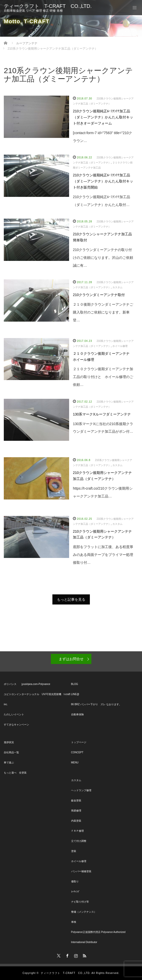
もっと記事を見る (71, 599)
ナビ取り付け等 (80, 902)
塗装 (74, 851)
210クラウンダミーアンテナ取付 (99, 295)
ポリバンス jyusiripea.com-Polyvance (27, 684)
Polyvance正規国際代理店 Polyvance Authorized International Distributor (98, 937)
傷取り (75, 881)
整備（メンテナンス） (84, 912)
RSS (84, 955)
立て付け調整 (79, 841)
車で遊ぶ (9, 763)
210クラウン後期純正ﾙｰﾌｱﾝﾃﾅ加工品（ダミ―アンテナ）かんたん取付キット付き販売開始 (103, 181)
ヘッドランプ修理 (81, 790)
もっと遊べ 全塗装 (15, 773)
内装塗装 (76, 821)
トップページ (79, 742)
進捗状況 (9, 742)
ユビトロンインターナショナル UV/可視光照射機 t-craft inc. (37, 699)
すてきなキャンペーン (16, 725)
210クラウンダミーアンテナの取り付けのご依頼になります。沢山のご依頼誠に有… (103, 258)
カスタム (117, 287)
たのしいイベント (14, 714)
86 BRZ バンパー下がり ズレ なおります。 (96, 704)
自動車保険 (77, 714)
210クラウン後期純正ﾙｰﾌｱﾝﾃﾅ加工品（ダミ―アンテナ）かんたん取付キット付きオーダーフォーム (103, 117)
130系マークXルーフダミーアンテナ (102, 414)
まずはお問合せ (71, 659)
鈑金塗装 (76, 800)
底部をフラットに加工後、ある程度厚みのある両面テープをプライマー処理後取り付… (103, 555)
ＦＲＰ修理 (77, 831)
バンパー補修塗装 (81, 871)
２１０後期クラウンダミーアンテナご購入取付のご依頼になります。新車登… (103, 312)
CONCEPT (77, 752)
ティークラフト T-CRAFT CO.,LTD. (48, 6)
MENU (75, 763)
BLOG (75, 684)
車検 (74, 922)
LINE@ (75, 694)
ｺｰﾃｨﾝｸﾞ (76, 892)
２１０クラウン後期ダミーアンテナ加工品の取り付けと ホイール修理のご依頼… (103, 377)
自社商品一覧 (11, 752)
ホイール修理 (120, 346)
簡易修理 (76, 811)
